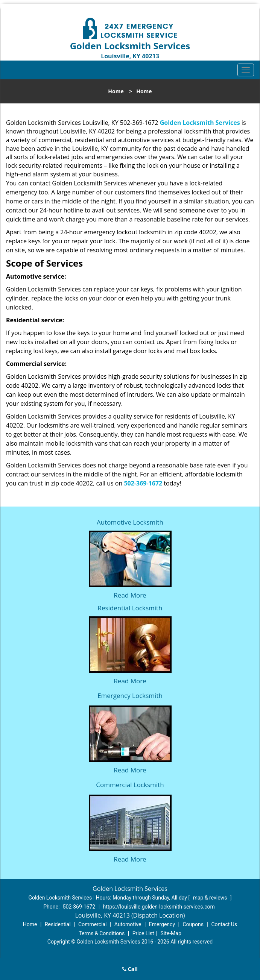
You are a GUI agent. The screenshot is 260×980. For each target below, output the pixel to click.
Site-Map (171, 933)
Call (130, 969)
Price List (143, 933)
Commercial (92, 924)
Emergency (162, 924)
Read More (130, 595)
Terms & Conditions (102, 933)
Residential (58, 924)
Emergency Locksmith (130, 696)
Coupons (193, 924)
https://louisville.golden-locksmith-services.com (159, 907)
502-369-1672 (143, 483)
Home (116, 91)
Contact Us (224, 924)
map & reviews (211, 898)
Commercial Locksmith (130, 785)
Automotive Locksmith (130, 522)
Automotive (128, 924)
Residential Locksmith (130, 608)
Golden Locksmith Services (200, 123)
